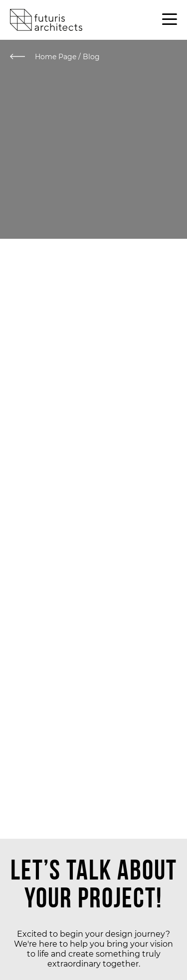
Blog (91, 57)
